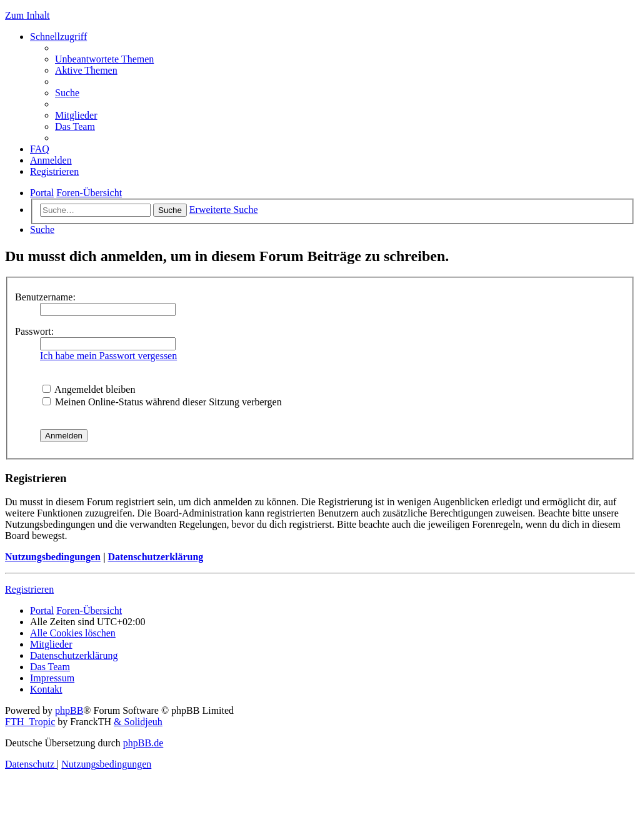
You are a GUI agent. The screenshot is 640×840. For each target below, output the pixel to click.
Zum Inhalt (27, 15)
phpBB (69, 710)
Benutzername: (45, 297)
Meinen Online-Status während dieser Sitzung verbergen (162, 402)
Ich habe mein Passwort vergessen (108, 356)
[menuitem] (104, 59)
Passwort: (34, 331)
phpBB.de (143, 743)
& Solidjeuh (138, 722)
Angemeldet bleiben (89, 389)
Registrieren (29, 589)
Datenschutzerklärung (155, 557)
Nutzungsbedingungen (53, 557)
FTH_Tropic (30, 722)
